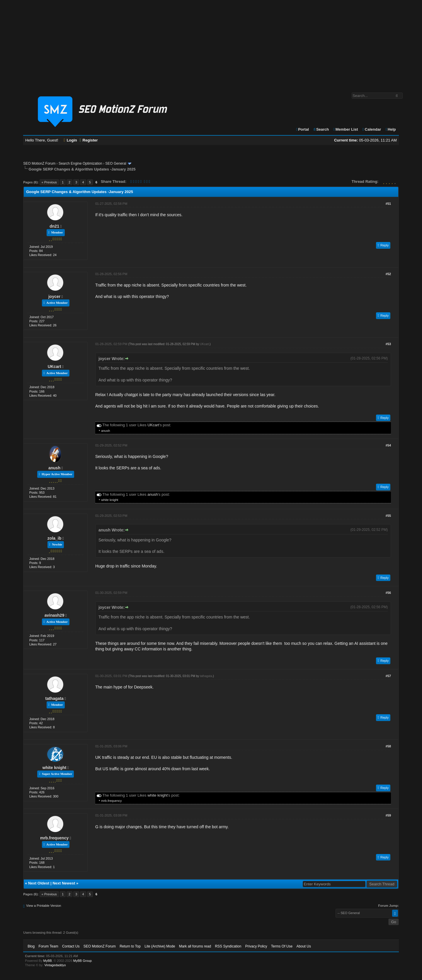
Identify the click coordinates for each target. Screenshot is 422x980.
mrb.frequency (111, 801)
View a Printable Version (44, 906)
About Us (304, 946)
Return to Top (130, 946)
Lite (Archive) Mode (160, 946)
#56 (388, 593)
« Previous (49, 182)
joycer (54, 296)
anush (105, 431)
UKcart (55, 367)
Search (321, 129)
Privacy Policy (256, 946)
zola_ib (54, 538)
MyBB (48, 961)
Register (89, 140)
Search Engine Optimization (80, 163)
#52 (388, 274)
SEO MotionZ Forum (39, 163)
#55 (388, 516)
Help (390, 129)
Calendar (371, 129)
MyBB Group (82, 961)
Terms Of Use (282, 946)
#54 (388, 445)
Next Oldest (39, 883)
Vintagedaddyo (55, 965)
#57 (388, 676)
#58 (388, 746)
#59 (388, 815)
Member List (345, 129)
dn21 (54, 226)
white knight (110, 500)
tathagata (54, 698)
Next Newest (64, 883)
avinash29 (55, 615)
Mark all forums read (195, 946)
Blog (31, 946)
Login (70, 140)
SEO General (116, 163)
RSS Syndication (228, 946)
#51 (388, 204)
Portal (302, 129)
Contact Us (71, 946)
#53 (388, 344)
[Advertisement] (211, 43)
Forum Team (49, 946)
